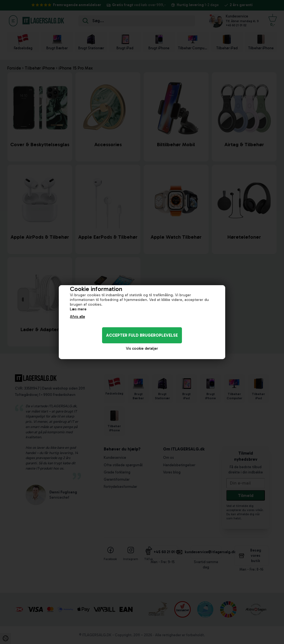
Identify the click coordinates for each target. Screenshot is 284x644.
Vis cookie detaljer (142, 348)
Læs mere (78, 309)
